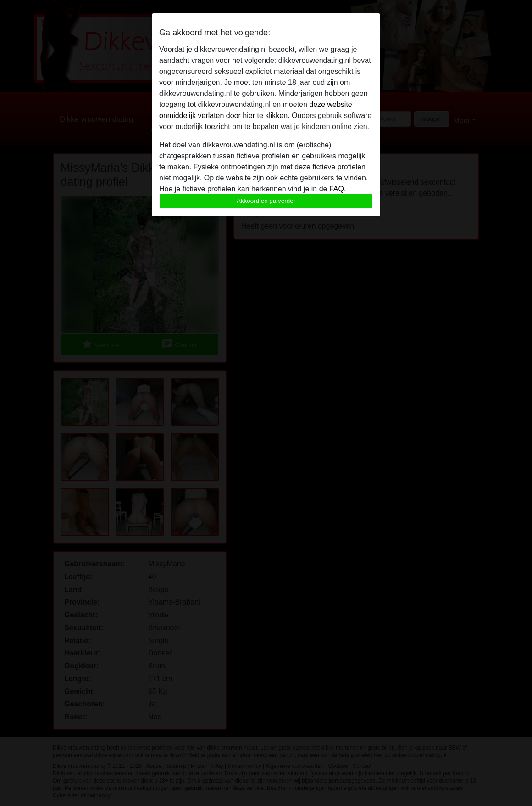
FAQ (337, 189)
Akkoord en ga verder (266, 201)
